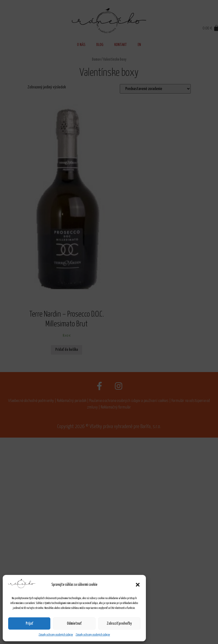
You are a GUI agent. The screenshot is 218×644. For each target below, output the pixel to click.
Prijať (29, 624)
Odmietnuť (74, 624)
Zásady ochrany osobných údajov (56, 635)
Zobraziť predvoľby (119, 624)
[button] (138, 585)
